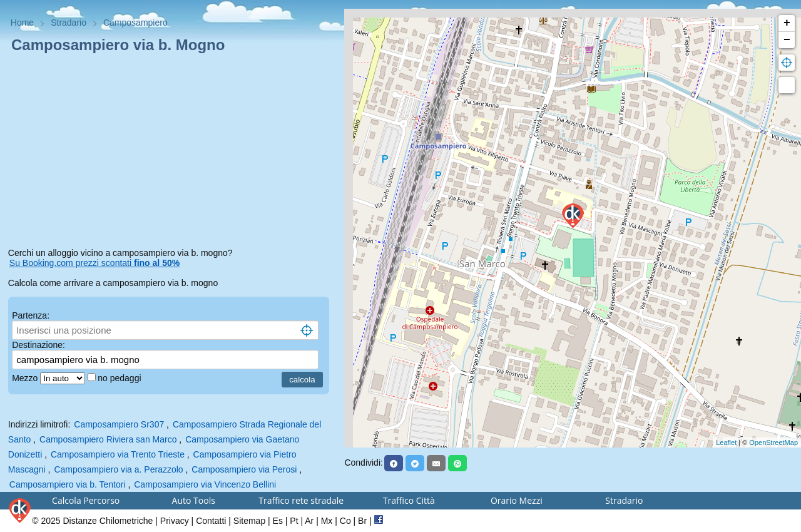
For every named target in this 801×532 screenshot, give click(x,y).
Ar (309, 521)
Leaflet (726, 442)
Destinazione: (38, 345)
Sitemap (249, 521)
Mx (327, 521)
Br (362, 521)
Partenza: (31, 315)
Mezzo (26, 378)
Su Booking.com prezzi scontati (94, 263)
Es (278, 521)
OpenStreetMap (773, 442)
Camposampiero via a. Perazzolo (118, 469)
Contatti (211, 521)
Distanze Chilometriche (108, 521)
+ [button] (787, 23)
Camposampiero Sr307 (119, 424)
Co (345, 521)
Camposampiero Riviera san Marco (108, 439)
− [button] (787, 40)
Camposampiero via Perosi (244, 469)
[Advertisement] (172, 153)
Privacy (175, 521)
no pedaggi (120, 378)
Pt (294, 521)
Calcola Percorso (86, 500)
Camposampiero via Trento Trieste (118, 454)
